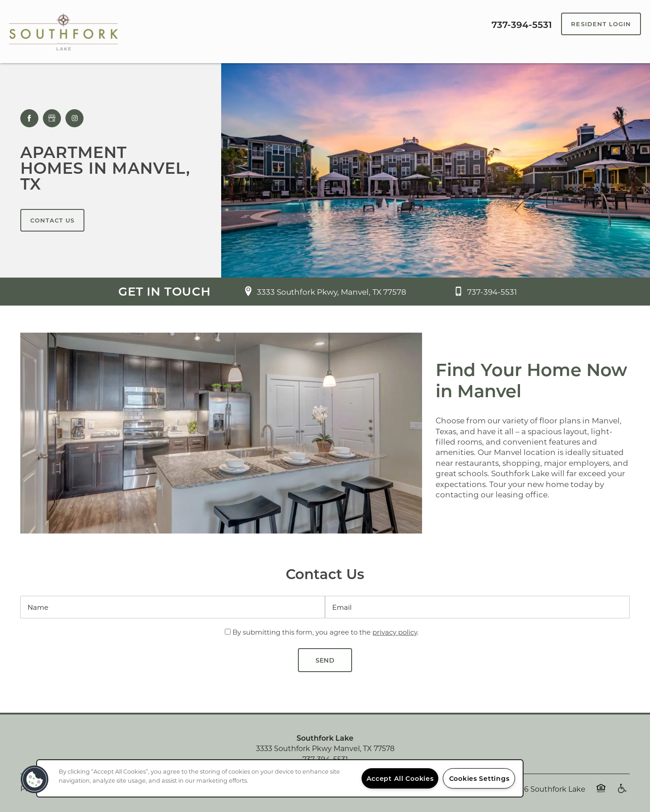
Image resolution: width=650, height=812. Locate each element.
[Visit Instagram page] (74, 118)
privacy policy (395, 632)
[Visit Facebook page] (29, 118)
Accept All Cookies (400, 778)
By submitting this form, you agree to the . (325, 632)
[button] (601, 24)
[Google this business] (52, 118)
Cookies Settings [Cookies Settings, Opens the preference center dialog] (479, 778)
